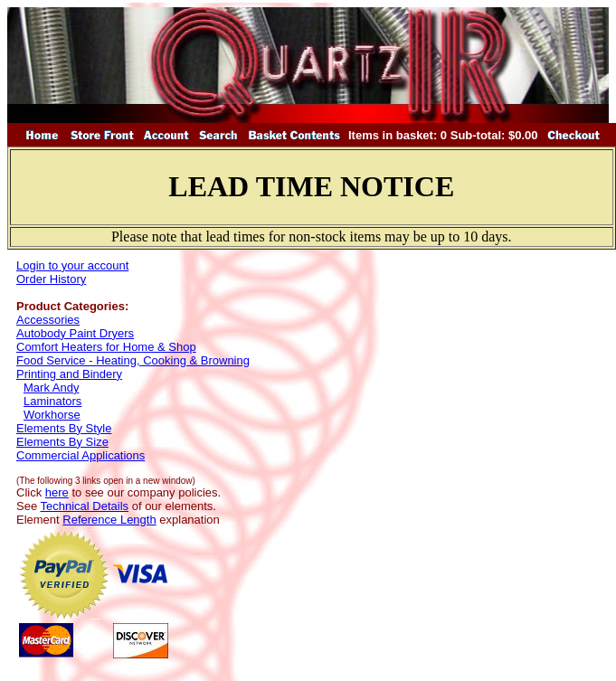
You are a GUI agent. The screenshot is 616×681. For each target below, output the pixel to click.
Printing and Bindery (69, 374)
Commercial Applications (81, 455)
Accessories (48, 320)
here (57, 492)
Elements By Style (64, 428)
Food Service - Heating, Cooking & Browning (133, 360)
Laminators (52, 401)
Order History (51, 279)
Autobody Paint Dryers (75, 333)
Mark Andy (51, 388)
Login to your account (72, 265)
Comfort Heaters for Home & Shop (106, 347)
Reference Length (109, 520)
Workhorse (52, 415)
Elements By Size (62, 442)
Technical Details (85, 506)
